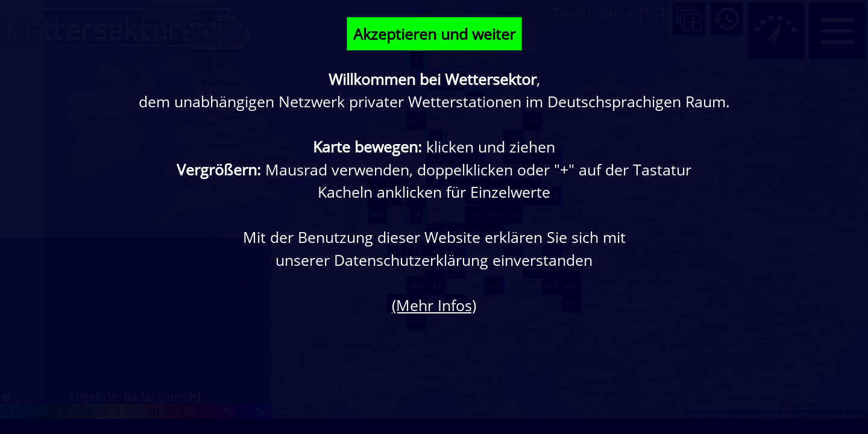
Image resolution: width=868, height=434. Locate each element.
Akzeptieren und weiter (434, 34)
